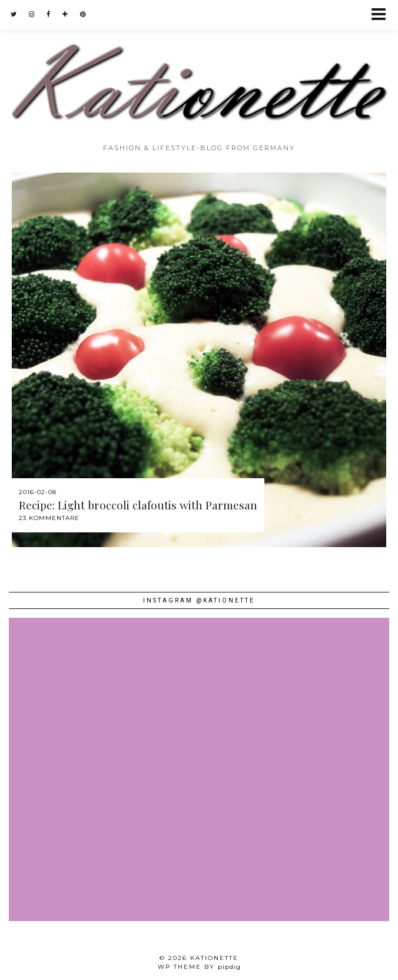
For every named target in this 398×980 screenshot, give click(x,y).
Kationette (214, 958)
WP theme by (199, 967)
